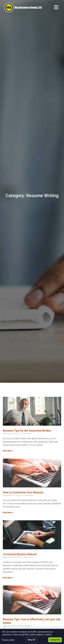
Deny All (31, 640)
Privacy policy (8, 640)
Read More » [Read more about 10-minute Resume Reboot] (8, 578)
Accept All (55, 640)
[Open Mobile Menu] (56, 7)
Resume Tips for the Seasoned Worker (27, 431)
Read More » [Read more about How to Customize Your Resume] (8, 513)
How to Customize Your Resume (23, 492)
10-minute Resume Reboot (20, 554)
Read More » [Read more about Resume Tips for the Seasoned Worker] (8, 451)
